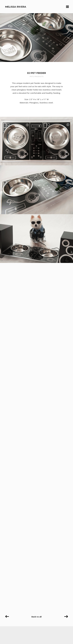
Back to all (36, 617)
